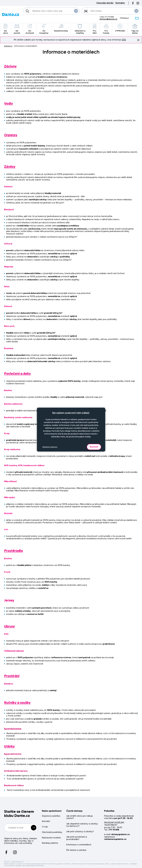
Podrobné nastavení (50, 447)
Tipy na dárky (135, 29)
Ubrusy (9, 626)
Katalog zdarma (50, 843)
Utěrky (9, 746)
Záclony (10, 66)
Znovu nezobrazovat (138, 40)
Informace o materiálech (79, 845)
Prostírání (12, 676)
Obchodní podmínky (52, 832)
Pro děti (95, 29)
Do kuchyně (30, 29)
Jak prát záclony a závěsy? (80, 832)
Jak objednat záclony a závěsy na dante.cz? (82, 825)
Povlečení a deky (17, 374)
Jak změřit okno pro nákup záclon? (80, 817)
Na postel (17, 29)
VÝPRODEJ (120, 28)
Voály (9, 104)
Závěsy (10, 167)
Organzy (11, 135)
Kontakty (120, 3)
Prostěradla (13, 551)
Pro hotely (106, 29)
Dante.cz (8, 46)
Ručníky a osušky (17, 703)
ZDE (124, 40)
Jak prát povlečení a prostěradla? (77, 838)
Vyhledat (76, 11)
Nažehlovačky (61, 28)
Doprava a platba (51, 816)
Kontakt (46, 821)
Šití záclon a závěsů (76, 850)
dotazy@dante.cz (108, 19)
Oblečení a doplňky (80, 29)
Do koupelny (44, 29)
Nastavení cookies (51, 838)
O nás (45, 827)
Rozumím (94, 447)
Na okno (6, 29)
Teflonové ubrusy (14, 651)
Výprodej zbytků (105, 3)
